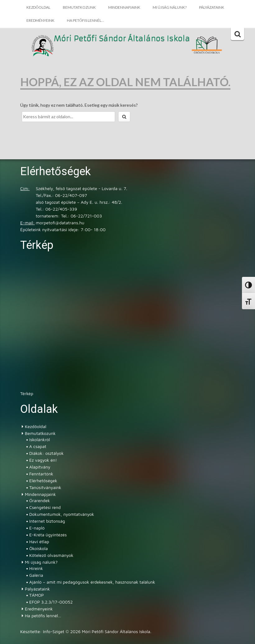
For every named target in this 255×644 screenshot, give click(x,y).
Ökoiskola (39, 548)
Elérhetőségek (43, 481)
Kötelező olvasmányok (51, 555)
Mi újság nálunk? (170, 7)
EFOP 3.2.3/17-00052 (51, 602)
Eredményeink (40, 20)
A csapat (38, 446)
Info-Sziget (54, 631)
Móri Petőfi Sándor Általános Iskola (122, 39)
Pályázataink (212, 7)
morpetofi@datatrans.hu (60, 223)
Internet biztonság (47, 521)
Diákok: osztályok (46, 453)
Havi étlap (39, 541)
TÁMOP (37, 595)
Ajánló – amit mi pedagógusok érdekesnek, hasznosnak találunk (92, 582)
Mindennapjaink (124, 7)
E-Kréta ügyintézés (48, 535)
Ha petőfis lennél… (86, 20)
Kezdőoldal (38, 7)
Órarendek (39, 500)
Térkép (27, 393)
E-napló (37, 528)
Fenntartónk (41, 474)
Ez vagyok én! (43, 460)
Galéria (36, 575)
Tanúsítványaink (45, 487)
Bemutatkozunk (79, 7)
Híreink (36, 568)
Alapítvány (40, 467)
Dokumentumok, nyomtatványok (62, 514)
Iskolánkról (39, 439)
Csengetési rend (45, 507)
